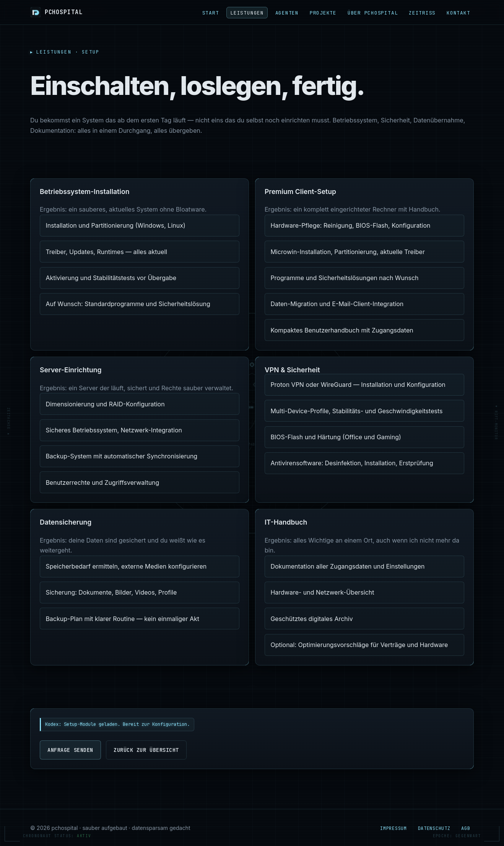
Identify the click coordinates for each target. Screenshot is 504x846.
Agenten (287, 13)
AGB (466, 828)
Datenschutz (434, 828)
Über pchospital (373, 13)
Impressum (393, 828)
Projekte (323, 13)
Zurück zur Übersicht (146, 750)
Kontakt (458, 13)
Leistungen (247, 13)
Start (211, 13)
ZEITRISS (422, 13)
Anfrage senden (70, 750)
